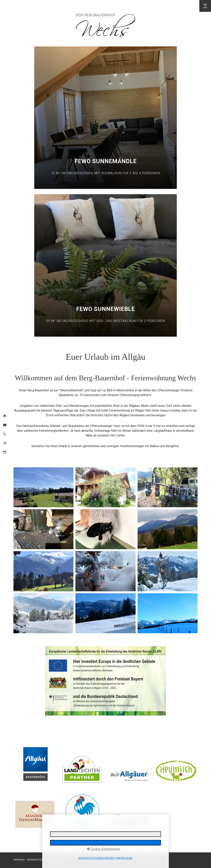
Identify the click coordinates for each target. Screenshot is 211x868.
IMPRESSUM (19, 860)
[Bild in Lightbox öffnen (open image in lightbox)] (43, 487)
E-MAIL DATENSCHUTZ (66, 860)
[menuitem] (18, 7)
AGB (81, 860)
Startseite (17, 7)
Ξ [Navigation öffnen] (205, 6)
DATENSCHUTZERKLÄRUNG (40, 860)
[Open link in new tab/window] (105, 681)
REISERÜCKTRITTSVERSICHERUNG (101, 860)
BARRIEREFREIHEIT (128, 860)
